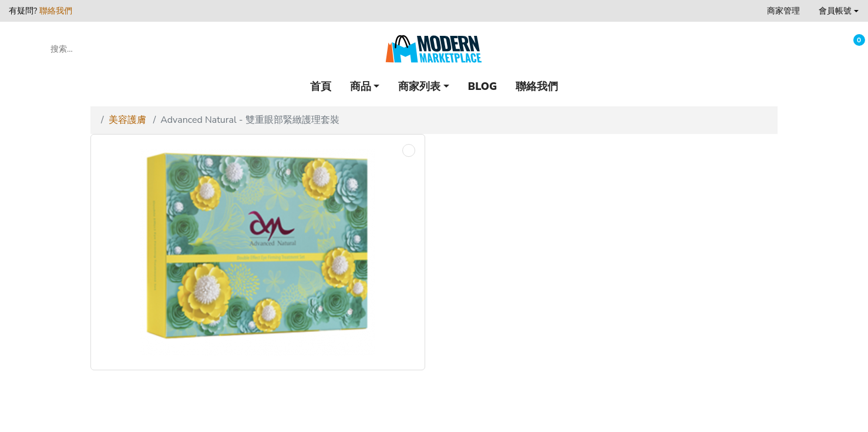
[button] (839, 11)
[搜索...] (102, 49)
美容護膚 (127, 120)
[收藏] (822, 49)
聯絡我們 (56, 11)
